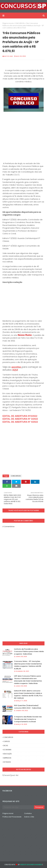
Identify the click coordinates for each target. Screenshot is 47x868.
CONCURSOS (19, 23)
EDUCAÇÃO (8, 754)
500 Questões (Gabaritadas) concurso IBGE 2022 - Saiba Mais (28, 707)
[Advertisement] (23, 136)
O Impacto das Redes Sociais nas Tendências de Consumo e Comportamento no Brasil (28, 719)
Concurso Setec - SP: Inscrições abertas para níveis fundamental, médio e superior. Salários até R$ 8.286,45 (28, 665)
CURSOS (7, 741)
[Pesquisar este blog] (18, 807)
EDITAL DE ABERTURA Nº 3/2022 (20, 419)
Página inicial (8, 23)
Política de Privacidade (12, 817)
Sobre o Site (29, 817)
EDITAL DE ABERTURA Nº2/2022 (20, 416)
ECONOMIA (7, 750)
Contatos (28, 813)
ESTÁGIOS (7, 762)
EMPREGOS (7, 758)
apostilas (17, 367)
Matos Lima (8, 56)
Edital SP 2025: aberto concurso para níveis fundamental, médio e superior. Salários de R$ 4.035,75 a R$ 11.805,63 (28, 694)
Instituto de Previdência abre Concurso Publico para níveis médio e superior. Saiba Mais (29, 651)
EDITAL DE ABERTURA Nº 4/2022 (20, 422)
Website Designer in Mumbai (31, 865)
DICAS (6, 746)
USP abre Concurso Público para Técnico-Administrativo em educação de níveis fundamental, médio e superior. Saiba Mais (28, 680)
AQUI (15, 370)
